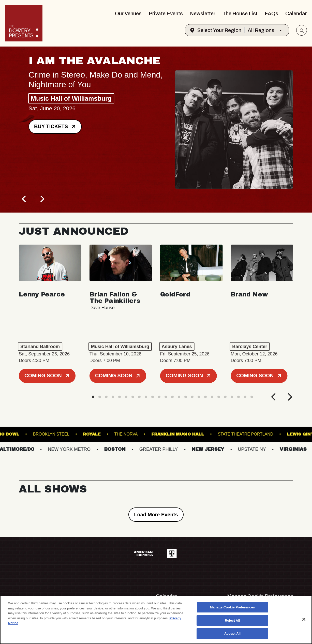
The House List (240, 13)
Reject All (232, 620)
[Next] (42, 199)
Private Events (166, 13)
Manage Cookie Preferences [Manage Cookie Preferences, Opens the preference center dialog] (233, 607)
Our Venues (128, 13)
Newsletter (203, 13)
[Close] (304, 619)
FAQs (271, 13)
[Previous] (24, 199)
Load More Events (156, 515)
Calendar (296, 13)
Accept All (232, 633)
